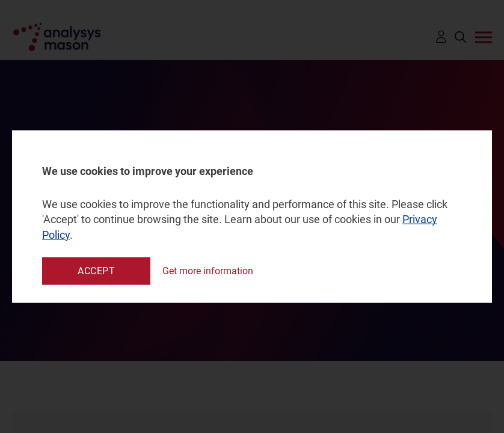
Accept (96, 270)
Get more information (208, 271)
